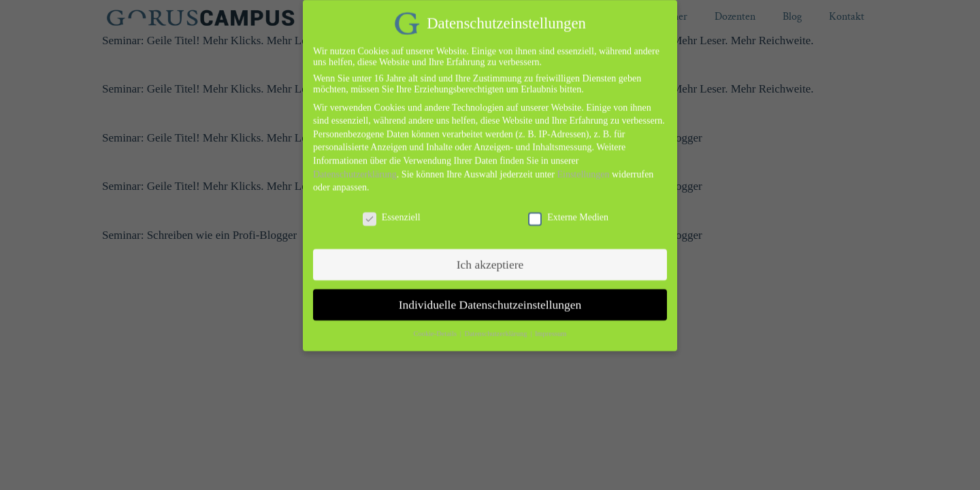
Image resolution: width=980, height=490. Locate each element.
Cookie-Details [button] (436, 326)
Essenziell (392, 209)
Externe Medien (568, 209)
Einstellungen (583, 166)
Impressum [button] (551, 326)
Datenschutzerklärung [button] (496, 326)
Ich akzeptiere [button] (490, 256)
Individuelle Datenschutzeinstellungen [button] (490, 296)
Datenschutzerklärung (355, 166)
